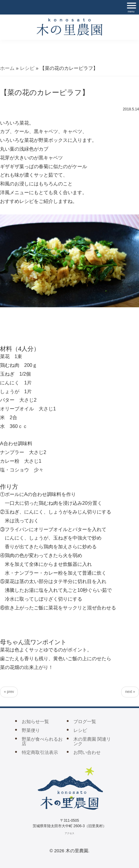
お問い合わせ (87, 752)
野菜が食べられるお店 (42, 741)
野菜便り (31, 730)
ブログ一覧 (85, 721)
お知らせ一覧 (35, 721)
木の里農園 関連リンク (92, 741)
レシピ (27, 68)
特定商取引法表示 (40, 752)
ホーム (7, 68)
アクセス (69, 833)
